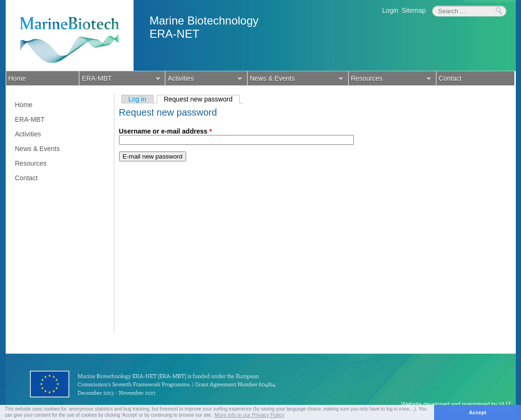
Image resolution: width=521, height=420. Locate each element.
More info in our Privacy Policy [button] (249, 415)
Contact (450, 78)
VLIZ (505, 404)
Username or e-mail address (166, 131)
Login (390, 10)
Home (17, 78)
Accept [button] (478, 412)
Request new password (202, 99)
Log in (137, 99)
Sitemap (414, 10)
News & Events (295, 79)
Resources (390, 79)
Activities (204, 79)
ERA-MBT (120, 79)
